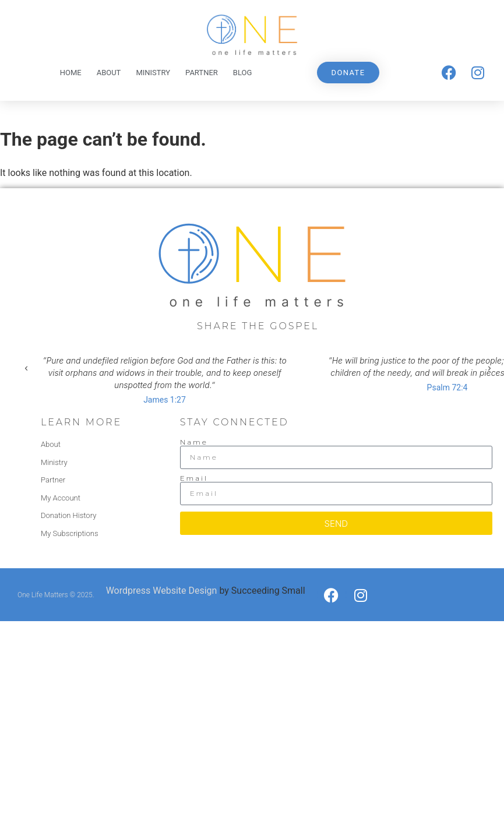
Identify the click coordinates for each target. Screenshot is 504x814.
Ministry (153, 73)
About (109, 73)
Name (194, 442)
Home (71, 73)
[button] (26, 369)
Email (194, 478)
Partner (202, 73)
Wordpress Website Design (162, 591)
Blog (243, 73)
